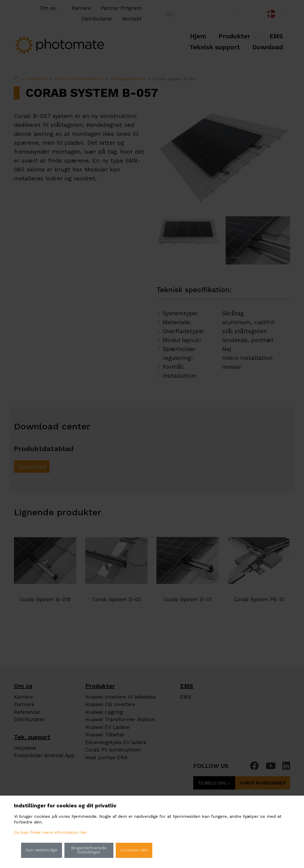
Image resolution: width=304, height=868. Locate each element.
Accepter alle (134, 850)
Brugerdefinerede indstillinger (89, 850)
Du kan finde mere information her (50, 832)
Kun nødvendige (42, 850)
